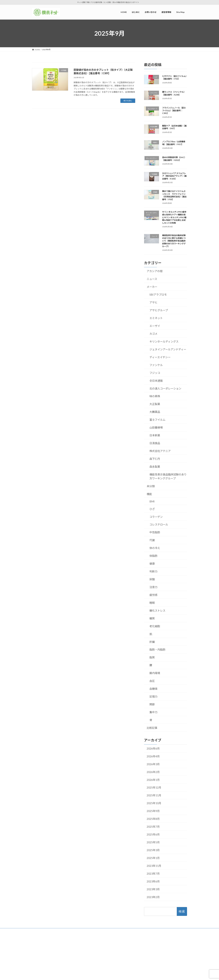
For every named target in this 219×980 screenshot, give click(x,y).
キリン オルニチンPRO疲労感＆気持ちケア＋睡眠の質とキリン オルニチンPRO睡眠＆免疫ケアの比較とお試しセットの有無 (174, 217)
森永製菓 (155, 467)
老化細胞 (155, 626)
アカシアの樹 (155, 271)
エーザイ (155, 326)
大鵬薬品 (155, 412)
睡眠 (152, 603)
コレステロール (159, 524)
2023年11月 (154, 866)
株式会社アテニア (160, 451)
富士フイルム (157, 420)
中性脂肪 (155, 532)
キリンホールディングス (164, 342)
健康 (152, 564)
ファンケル (156, 365)
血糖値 (153, 689)
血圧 (152, 681)
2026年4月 (153, 756)
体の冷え (155, 548)
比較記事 (152, 728)
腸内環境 (155, 673)
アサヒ (153, 302)
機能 (149, 494)
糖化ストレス (157, 611)
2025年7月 (153, 827)
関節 (152, 704)
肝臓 (152, 642)
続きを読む (128, 101)
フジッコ (155, 373)
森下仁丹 (155, 459)
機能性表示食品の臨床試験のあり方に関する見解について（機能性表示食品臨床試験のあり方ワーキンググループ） (174, 241)
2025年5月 (153, 842)
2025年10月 (154, 803)
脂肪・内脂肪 (157, 650)
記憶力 (153, 696)
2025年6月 (153, 834)
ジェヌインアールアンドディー (168, 349)
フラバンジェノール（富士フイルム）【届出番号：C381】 (174, 110)
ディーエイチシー (160, 357)
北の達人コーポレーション (165, 388)
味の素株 (155, 396)
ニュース (152, 279)
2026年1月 (153, 780)
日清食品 (155, 443)
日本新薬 (155, 435)
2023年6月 (153, 881)
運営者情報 (78, 951)
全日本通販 (156, 381)
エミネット (156, 318)
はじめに (77, 946)
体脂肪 (153, 556)
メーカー (152, 287)
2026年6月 (153, 748)
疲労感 (153, 595)
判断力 (153, 571)
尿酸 (152, 579)
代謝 (152, 540)
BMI (152, 501)
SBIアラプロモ (158, 295)
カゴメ (153, 334)
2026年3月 (153, 764)
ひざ (152, 509)
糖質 (152, 618)
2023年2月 (153, 897)
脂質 (152, 657)
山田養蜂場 (156, 427)
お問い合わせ (78, 956)
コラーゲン (156, 517)
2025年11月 (154, 795)
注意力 (153, 587)
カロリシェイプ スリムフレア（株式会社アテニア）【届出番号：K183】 (174, 176)
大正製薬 (155, 404)
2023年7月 (153, 874)
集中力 (153, 712)
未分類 (151, 486)
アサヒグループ (159, 310)
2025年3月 (153, 850)
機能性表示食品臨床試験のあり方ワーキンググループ (168, 476)
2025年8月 (153, 819)
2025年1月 (153, 858)
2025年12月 (154, 787)
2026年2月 (153, 772)
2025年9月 (153, 811)
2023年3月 (153, 889)
